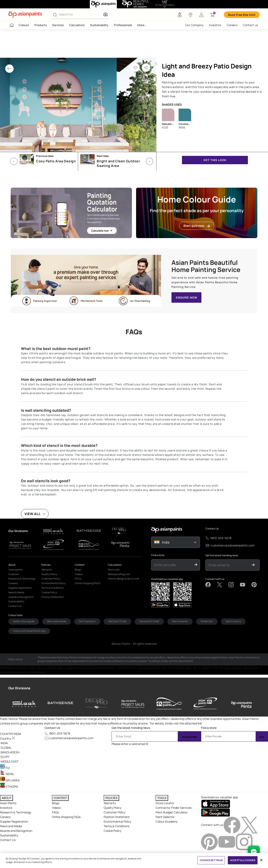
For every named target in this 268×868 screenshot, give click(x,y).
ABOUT (6, 798)
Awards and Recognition (16, 831)
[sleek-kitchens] (24, 704)
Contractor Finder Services (174, 808)
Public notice (15, 659)
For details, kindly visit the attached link (176, 723)
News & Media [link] (16, 592)
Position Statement (117, 817)
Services (58, 25)
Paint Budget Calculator (172, 812)
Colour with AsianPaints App (29, 631)
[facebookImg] (232, 825)
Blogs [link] (78, 570)
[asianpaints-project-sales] (133, 704)
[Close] (261, 860)
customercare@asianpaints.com (232, 545)
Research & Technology (16, 812)
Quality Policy (113, 808)
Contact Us (212, 529)
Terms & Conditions (117, 826)
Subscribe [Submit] (189, 737)
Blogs (56, 803)
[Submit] (196, 565)
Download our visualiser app (167, 579)
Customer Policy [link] (51, 579)
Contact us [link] (15, 606)
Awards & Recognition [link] (21, 597)
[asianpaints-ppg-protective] (205, 704)
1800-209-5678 (221, 538)
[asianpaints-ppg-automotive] (169, 704)
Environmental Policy (117, 821)
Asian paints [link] (15, 570)
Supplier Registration (14, 821)
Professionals (123, 25)
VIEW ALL (33, 514)
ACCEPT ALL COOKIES (243, 860)
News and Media (11, 826)
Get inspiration (87, 621)
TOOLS (162, 798)
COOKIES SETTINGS (211, 860)
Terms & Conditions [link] (53, 588)
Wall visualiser (180, 621)
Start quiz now (197, 226)
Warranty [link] (47, 570)
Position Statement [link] (53, 597)
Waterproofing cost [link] (119, 574)
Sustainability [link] (16, 601)
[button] (201, 15)
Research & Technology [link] (22, 579)
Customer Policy (115, 812)
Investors (215, 25)
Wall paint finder (117, 621)
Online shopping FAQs (66, 817)
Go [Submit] (262, 737)
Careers (232, 25)
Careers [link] (13, 583)
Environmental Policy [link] (53, 583)
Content (80, 565)
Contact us (250, 25)
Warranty (110, 803)
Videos (56, 808)
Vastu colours (233, 621)
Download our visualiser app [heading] (219, 797)
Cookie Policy (112, 831)
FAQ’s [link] (78, 579)
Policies (46, 565)
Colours (24, 25)
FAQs (55, 812)
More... (142, 25)
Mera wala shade (57, 621)
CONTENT (60, 798)
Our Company (194, 25)
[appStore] (160, 605)
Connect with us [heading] (212, 825)
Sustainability (99, 25)
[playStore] (182, 605)
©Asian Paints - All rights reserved (134, 644)
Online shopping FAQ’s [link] (88, 583)
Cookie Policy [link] (49, 592)
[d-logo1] (57, 531)
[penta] (242, 704)
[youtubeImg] (227, 841)
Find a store (158, 555)
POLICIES (111, 798)
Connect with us (215, 579)
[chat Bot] (254, 852)
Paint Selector (165, 817)
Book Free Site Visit (242, 15)
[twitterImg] (249, 825)
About (12, 565)
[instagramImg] (244, 841)
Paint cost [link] (114, 570)
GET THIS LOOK (215, 160)
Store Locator (165, 803)
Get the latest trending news (222, 555)
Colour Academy (167, 821)
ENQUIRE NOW (186, 297)
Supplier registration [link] (20, 588)
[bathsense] (60, 704)
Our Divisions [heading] (19, 688)
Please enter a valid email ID (130, 744)
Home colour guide (24, 621)
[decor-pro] (97, 704)
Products (41, 25)
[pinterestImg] (210, 841)
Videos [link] (79, 574)
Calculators (77, 25)
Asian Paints (8, 803)
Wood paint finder (149, 621)
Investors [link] (14, 574)
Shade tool (207, 621)
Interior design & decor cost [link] (124, 579)
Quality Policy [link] (49, 574)
